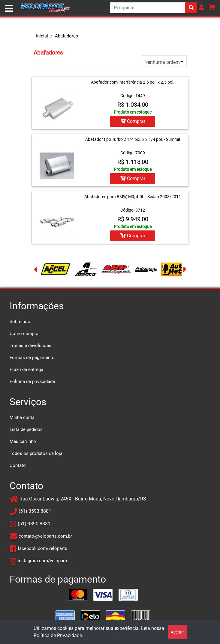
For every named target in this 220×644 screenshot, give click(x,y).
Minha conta (22, 417)
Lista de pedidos (26, 429)
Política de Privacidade (58, 635)
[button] (201, 7)
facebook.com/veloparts (42, 548)
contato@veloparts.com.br (45, 536)
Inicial (42, 36)
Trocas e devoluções (30, 346)
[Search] (154, 8)
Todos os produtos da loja (36, 453)
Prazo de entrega (26, 369)
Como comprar (25, 334)
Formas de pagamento (32, 358)
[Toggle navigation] (9, 8)
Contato (18, 465)
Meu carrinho (23, 441)
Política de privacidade (32, 381)
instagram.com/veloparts (43, 561)
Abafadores (66, 36)
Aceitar (177, 632)
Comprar (133, 121)
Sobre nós (20, 322)
